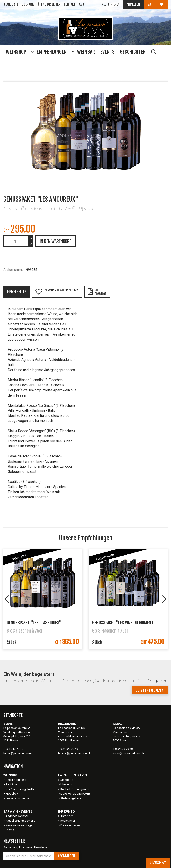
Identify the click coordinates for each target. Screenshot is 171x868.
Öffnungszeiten (49, 4)
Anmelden (133, 4)
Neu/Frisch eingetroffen (21, 789)
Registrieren (111, 4)
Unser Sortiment (16, 780)
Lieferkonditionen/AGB (75, 794)
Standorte (11, 4)
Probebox (12, 794)
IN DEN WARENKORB (56, 241)
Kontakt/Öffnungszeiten (76, 789)
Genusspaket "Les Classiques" (34, 623)
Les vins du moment (18, 798)
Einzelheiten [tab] (17, 292)
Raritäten (11, 784)
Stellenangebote (71, 798)
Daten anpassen (71, 825)
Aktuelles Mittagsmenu (20, 821)
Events (10, 830)
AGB (82, 4)
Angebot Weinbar (17, 816)
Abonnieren (66, 856)
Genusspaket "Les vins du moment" (124, 623)
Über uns (28, 4)
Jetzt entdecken (150, 690)
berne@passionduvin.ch (19, 753)
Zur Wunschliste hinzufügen (57, 292)
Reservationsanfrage (19, 825)
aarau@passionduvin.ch (128, 753)
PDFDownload (97, 292)
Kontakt (70, 4)
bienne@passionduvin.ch (74, 753)
